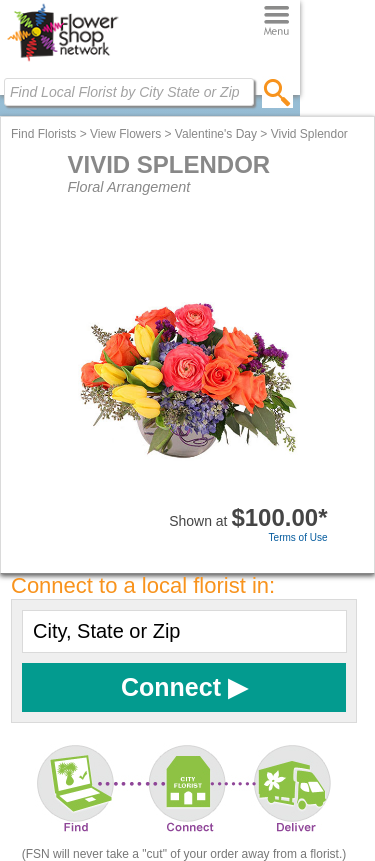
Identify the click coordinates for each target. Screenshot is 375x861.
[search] (277, 92)
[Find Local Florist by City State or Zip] (129, 92)
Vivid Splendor (309, 134)
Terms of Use (298, 537)
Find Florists (43, 134)
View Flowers (125, 134)
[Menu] (276, 21)
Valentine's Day (216, 134)
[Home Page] (62, 61)
